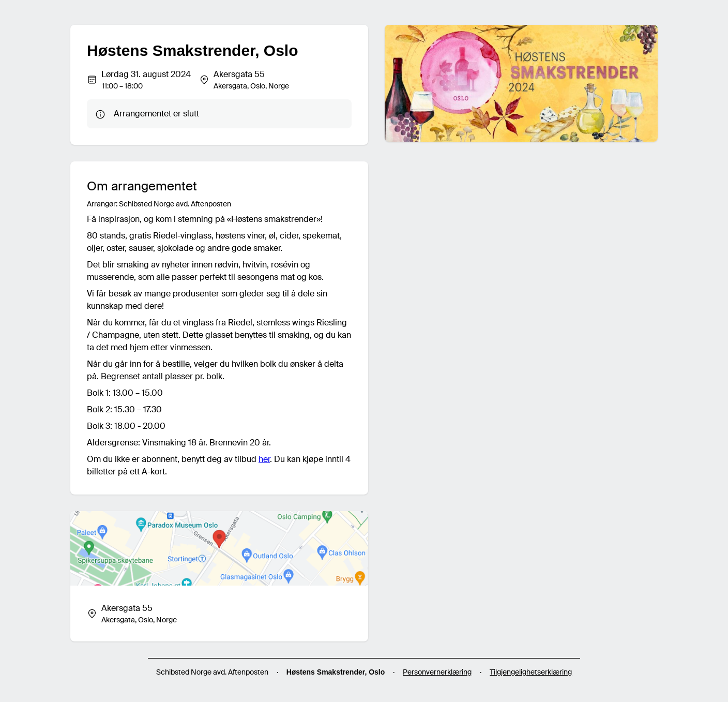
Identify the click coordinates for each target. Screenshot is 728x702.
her (264, 459)
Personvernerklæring (437, 672)
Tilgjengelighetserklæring (531, 672)
